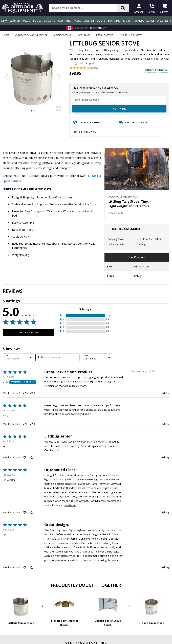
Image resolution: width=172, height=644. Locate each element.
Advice (150, 21)
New (4, 21)
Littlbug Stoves (105, 35)
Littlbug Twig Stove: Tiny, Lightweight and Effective (129, 204)
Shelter (89, 21)
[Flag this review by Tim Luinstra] (166, 512)
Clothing (64, 21)
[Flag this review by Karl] (166, 457)
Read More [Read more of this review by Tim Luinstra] (70, 505)
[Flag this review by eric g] (166, 424)
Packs (77, 21)
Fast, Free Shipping (133, 123)
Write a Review (28, 332)
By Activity (164, 21)
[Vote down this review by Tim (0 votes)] (33, 567)
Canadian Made (20, 21)
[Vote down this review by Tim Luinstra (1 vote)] (33, 512)
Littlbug (141, 244)
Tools (37, 21)
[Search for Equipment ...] (85, 8)
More (127, 21)
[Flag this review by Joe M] (166, 393)
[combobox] (18, 357)
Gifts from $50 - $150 (149, 239)
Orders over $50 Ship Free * (90, 28)
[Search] (123, 8)
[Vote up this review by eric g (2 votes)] (25, 424)
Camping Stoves (62, 35)
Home (6, 35)
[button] (85, 315)
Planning (114, 21)
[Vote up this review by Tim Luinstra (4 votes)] (25, 512)
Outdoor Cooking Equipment (31, 35)
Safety (101, 21)
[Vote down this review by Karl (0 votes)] (33, 457)
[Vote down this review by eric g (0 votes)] (33, 424)
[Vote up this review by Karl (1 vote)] (25, 457)
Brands (139, 21)
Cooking (50, 21)
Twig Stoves (83, 35)
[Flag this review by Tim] (166, 567)
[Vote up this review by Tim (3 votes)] (25, 567)
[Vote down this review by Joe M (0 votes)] (33, 393)
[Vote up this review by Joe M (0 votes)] (25, 393)
